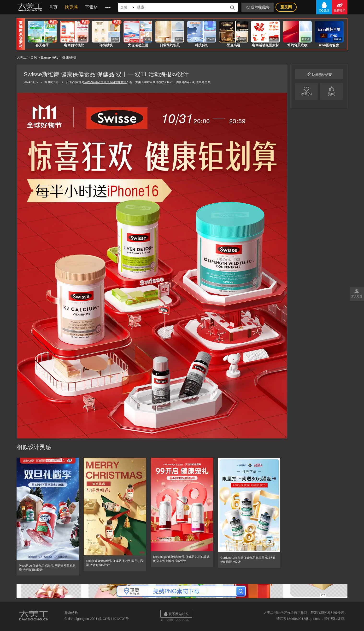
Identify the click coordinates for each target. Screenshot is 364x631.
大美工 (31, 7)
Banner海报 (50, 57)
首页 (53, 7)
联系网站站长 (176, 614)
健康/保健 (70, 57)
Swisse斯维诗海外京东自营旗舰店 (105, 82)
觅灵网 (286, 7)
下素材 (91, 7)
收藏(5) (306, 91)
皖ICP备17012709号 (114, 619)
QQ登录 (324, 7)
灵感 (34, 57)
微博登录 (340, 7)
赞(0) (332, 91)
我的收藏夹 (258, 7)
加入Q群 (357, 293)
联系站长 (71, 613)
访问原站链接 (319, 74)
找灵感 (71, 7)
